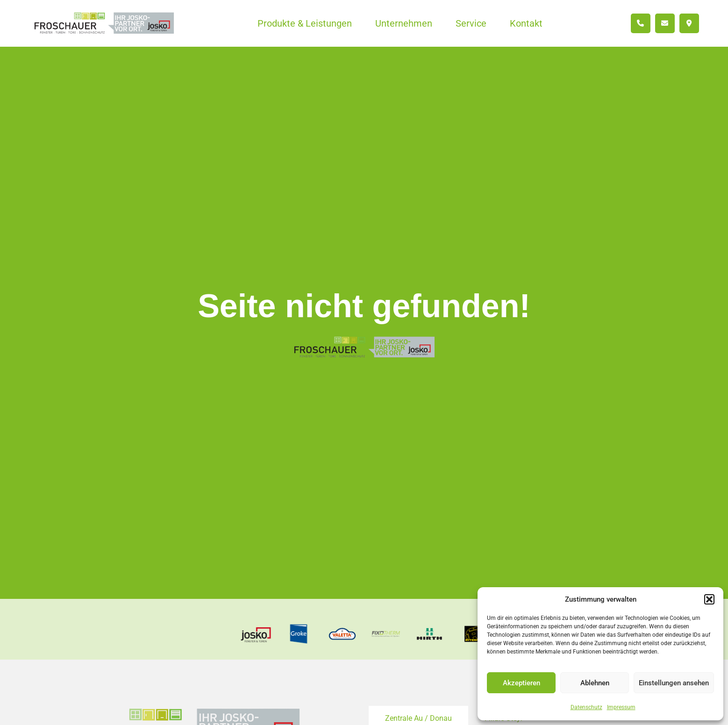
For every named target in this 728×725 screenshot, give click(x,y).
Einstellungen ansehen (674, 683)
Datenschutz (586, 707)
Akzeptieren (521, 683)
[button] (709, 599)
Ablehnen (595, 683)
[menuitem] (305, 23)
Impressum (621, 707)
